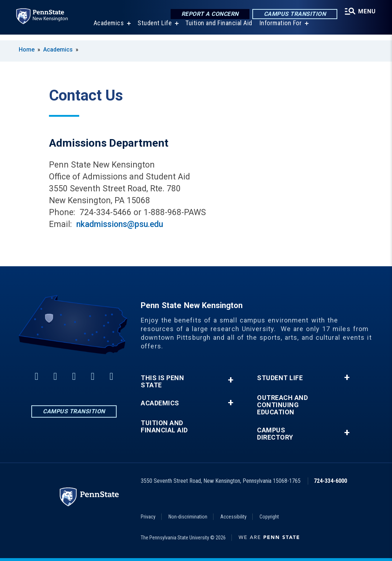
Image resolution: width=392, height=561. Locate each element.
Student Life (154, 29)
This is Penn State (162, 382)
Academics (108, 29)
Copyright (269, 517)
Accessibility (233, 517)
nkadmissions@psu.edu (120, 224)
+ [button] (231, 380)
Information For (280, 29)
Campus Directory (275, 434)
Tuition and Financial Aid (218, 29)
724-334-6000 (330, 481)
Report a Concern (208, 14)
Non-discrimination (188, 517)
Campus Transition (293, 14)
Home (27, 50)
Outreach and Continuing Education (282, 405)
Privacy (148, 517)
